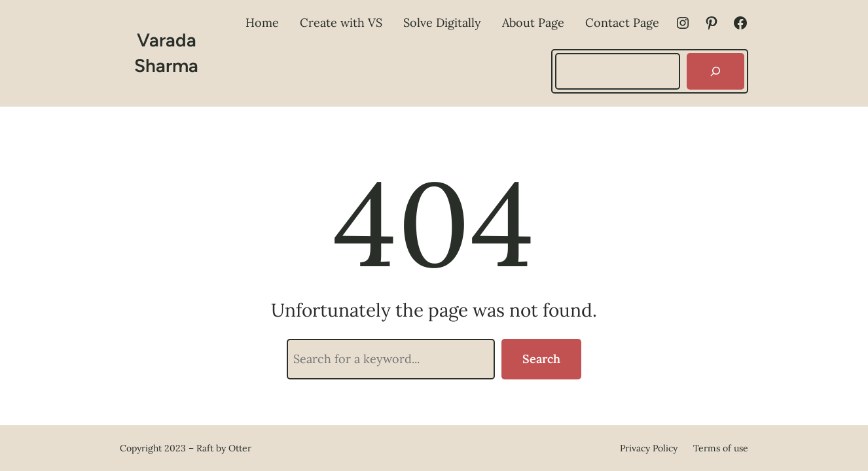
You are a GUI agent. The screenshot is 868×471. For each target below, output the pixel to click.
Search (541, 359)
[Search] (715, 71)
